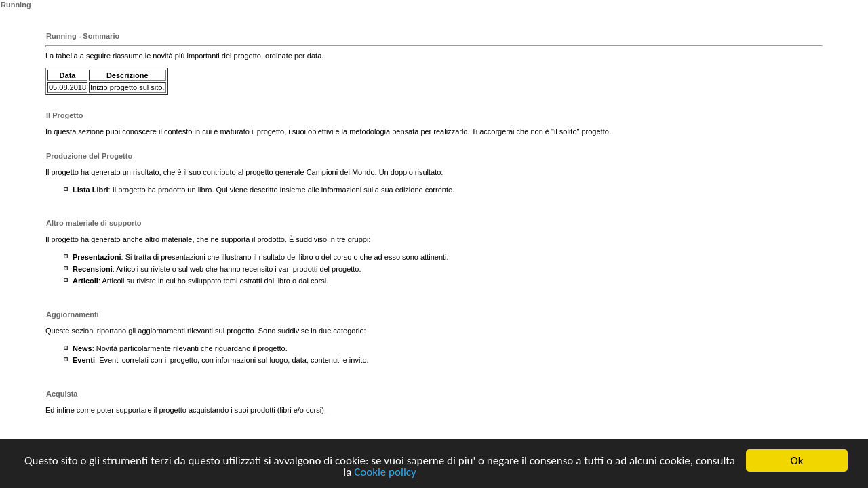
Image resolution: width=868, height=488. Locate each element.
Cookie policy (385, 473)
